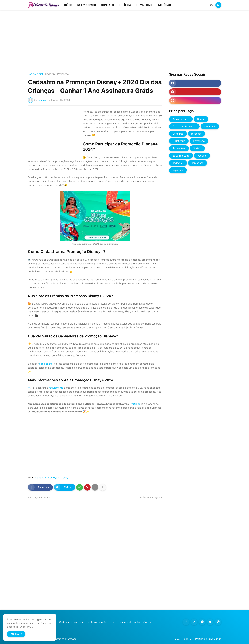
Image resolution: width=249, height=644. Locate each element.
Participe (135, 404)
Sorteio (197, 148)
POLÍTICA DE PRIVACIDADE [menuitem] (136, 5)
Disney (64, 478)
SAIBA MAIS (26, 627)
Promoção (199, 141)
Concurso (178, 134)
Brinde (201, 119)
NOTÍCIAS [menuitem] (165, 5)
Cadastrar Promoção (57, 74)
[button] (212, 5)
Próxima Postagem (150, 497)
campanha (198, 163)
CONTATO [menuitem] (107, 5)
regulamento (56, 388)
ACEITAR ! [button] (16, 634)
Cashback (210, 126)
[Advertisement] (125, 41)
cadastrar (178, 163)
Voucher (202, 156)
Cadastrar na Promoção (63, 639)
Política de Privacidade (208, 639)
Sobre (187, 639)
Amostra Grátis (181, 119)
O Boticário (179, 141)
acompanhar (46, 364)
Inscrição (196, 134)
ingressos (178, 170)
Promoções (179, 148)
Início (177, 639)
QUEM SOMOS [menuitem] (87, 5)
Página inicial (35, 74)
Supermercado (181, 156)
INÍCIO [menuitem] (68, 5)
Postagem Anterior (40, 497)
